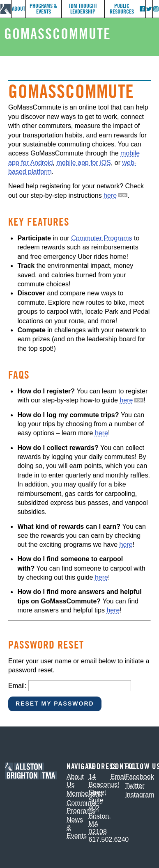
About (18, 9)
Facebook (139, 777)
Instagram (139, 795)
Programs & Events (43, 9)
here (110, 195)
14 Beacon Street (99, 785)
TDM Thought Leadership (83, 9)
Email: (17, 686)
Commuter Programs (101, 238)
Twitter (135, 786)
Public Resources (122, 9)
